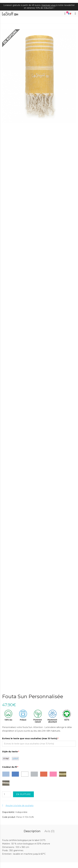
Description (32, 831)
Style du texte (10, 752)
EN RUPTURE (23, 794)
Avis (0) (49, 831)
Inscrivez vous (49, 5)
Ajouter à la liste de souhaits (19, 806)
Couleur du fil (10, 767)
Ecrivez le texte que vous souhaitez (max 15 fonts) (30, 738)
